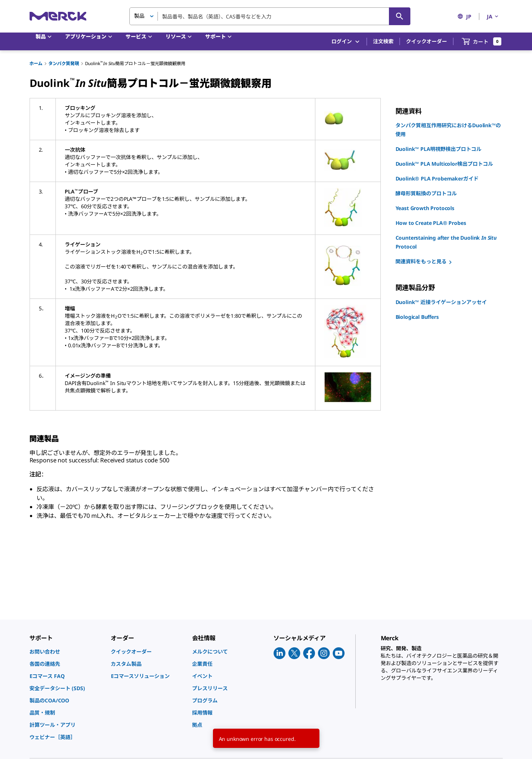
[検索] (400, 16)
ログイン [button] (346, 42)
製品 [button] (139, 16)
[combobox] (270, 16)
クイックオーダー (426, 41)
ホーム (36, 63)
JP (464, 16)
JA (493, 16)
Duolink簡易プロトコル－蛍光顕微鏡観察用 (135, 63)
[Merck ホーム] (58, 16)
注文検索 (383, 41)
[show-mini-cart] (482, 41)
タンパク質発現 (64, 63)
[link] (67, 652)
